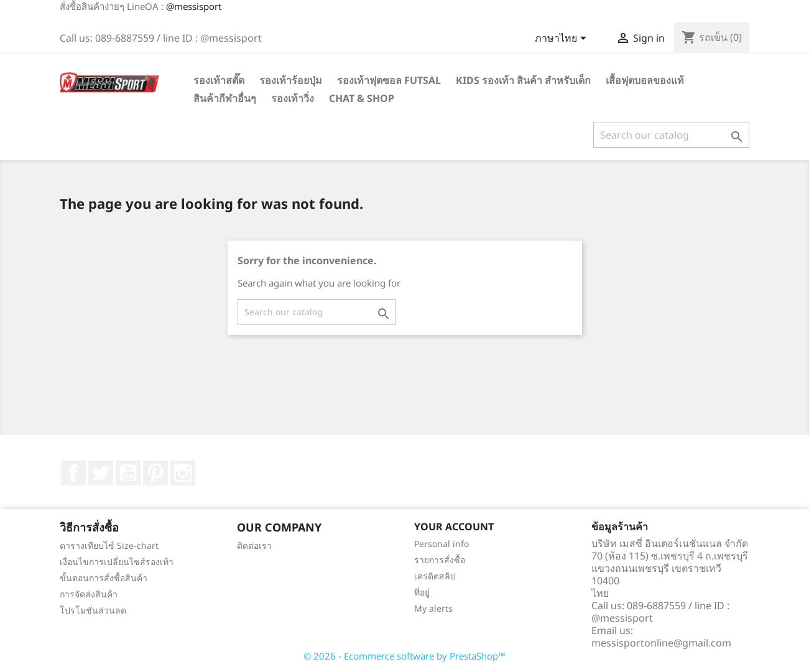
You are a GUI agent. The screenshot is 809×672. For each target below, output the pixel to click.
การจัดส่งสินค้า (89, 594)
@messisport (194, 6)
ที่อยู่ (422, 592)
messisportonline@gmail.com (661, 643)
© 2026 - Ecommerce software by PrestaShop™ (405, 656)
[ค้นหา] (671, 135)
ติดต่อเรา (254, 545)
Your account (454, 527)
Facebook (73, 473)
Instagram (183, 473)
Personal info (441, 544)
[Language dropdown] (563, 39)
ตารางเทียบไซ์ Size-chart (109, 545)
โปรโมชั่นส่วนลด (93, 610)
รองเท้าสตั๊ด (219, 80)
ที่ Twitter (101, 473)
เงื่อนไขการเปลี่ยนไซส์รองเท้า (117, 562)
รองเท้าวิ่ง (293, 98)
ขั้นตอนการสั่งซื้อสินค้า (104, 578)
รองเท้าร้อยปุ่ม (291, 80)
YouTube (128, 473)
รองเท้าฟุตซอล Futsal (389, 80)
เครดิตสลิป (435, 576)
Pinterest (155, 473)
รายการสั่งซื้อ (440, 560)
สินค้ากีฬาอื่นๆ (225, 98)
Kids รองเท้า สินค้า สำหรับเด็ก (523, 80)
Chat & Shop (362, 98)
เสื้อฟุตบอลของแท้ (645, 80)
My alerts (433, 608)
